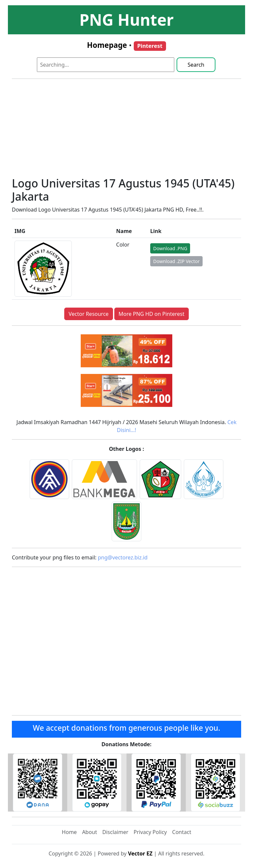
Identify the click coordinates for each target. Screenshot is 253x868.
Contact (182, 832)
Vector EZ (140, 853)
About (89, 832)
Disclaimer (115, 832)
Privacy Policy (150, 832)
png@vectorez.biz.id (123, 557)
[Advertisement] (126, 130)
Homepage (107, 45)
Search (196, 65)
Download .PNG (170, 248)
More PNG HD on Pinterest (152, 314)
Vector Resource (88, 314)
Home (70, 832)
